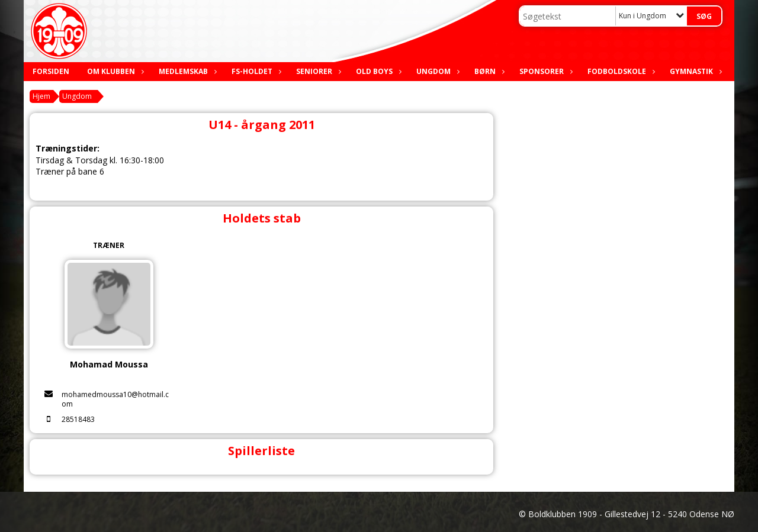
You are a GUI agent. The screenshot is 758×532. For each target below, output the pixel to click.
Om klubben (114, 71)
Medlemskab (186, 71)
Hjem (41, 96)
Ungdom (436, 71)
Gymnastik (694, 71)
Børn (488, 71)
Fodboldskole (620, 71)
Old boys (377, 71)
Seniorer (317, 71)
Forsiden (51, 71)
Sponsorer (545, 71)
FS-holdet (255, 71)
